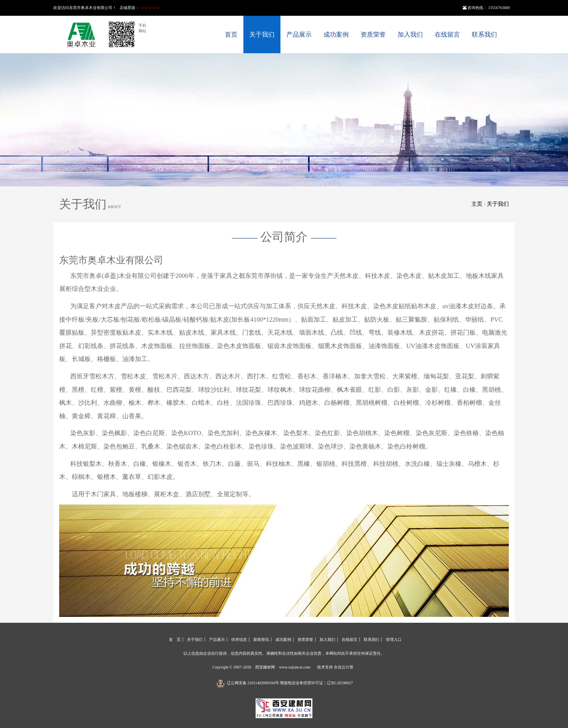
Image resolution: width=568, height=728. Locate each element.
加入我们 (410, 34)
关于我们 (262, 34)
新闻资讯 (261, 640)
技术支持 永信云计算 (335, 667)
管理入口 (394, 640)
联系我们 (484, 34)
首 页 (175, 640)
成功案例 (336, 34)
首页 (231, 34)
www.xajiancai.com (294, 667)
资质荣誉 (373, 34)
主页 (477, 204)
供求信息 (239, 640)
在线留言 (447, 34)
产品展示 (299, 34)
